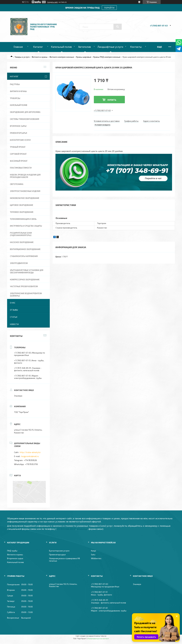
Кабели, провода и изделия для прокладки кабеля (25, 176)
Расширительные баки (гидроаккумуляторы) (21, 234)
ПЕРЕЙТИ (109, 8)
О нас (13, 303)
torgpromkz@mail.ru (30, 456)
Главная (18, 47)
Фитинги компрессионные (62, 57)
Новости (14, 324)
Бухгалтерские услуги (20, 140)
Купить (112, 100)
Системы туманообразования (25, 119)
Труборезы (15, 98)
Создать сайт (53, 2)
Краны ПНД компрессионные (107, 57)
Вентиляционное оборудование (25, 249)
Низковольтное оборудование (25, 198)
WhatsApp (82, 529)
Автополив (85, 47)
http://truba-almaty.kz (30, 452)
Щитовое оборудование (22, 205)
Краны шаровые (84, 57)
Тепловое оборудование (22, 212)
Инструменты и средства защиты (26, 226)
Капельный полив (61, 47)
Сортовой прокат (18, 154)
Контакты (136, 47)
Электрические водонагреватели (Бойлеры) (26, 295)
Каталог (38, 47)
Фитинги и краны (40, 57)
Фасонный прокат (19, 161)
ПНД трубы (15, 84)
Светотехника (17, 184)
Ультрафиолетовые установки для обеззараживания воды (27, 271)
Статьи (14, 317)
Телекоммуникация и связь (23, 219)
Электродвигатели (19, 263)
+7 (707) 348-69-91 (66, 529)
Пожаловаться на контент (98, 638)
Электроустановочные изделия (25, 191)
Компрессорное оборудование (25, 280)
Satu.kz (104, 636)
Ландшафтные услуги (110, 47)
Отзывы (14, 310)
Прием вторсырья (18, 133)
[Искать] (118, 27)
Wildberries (96, 558)
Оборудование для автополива (25, 112)
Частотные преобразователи (24, 286)
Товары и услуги (22, 57)
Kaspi (93, 551)
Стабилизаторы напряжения (24, 256)
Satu (93, 554)
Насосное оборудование (22, 242)
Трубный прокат (18, 147)
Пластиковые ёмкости (21, 168)
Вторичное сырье (18, 126)
